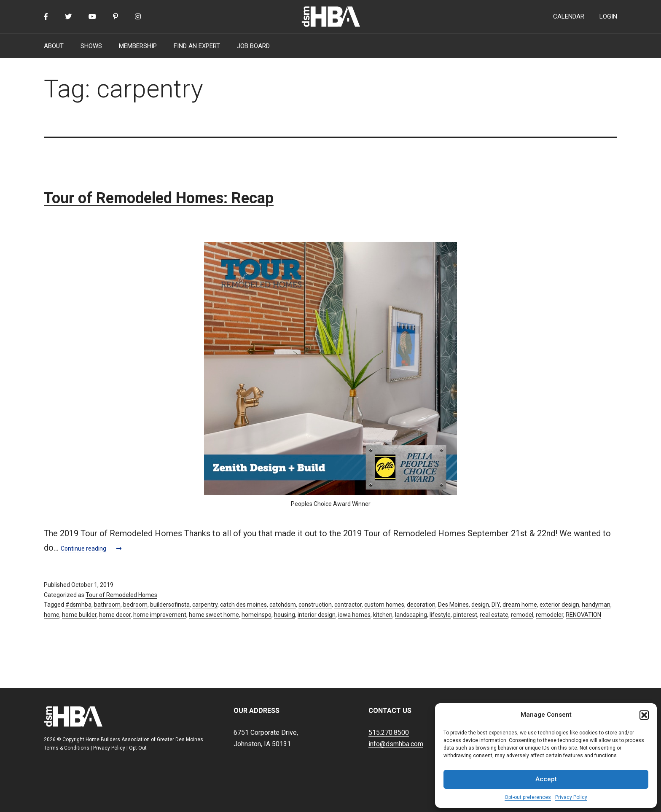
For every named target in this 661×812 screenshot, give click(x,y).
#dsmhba (78, 605)
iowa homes (354, 615)
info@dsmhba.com (396, 744)
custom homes (384, 605)
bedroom (135, 605)
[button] (644, 715)
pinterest (465, 615)
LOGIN (608, 16)
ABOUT (54, 46)
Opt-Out (138, 748)
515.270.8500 (389, 733)
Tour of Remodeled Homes (121, 595)
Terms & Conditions (67, 748)
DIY (496, 605)
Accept (546, 779)
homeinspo (257, 615)
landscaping (411, 615)
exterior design (559, 605)
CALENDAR (569, 16)
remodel (522, 615)
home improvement (160, 615)
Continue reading (91, 549)
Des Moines (453, 605)
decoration (421, 605)
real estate (494, 615)
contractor (348, 605)
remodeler (549, 615)
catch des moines (243, 605)
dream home (520, 605)
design (480, 605)
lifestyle (440, 615)
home (52, 615)
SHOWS (91, 46)
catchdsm (283, 605)
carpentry (205, 605)
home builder (79, 615)
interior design (317, 615)
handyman (596, 605)
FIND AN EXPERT (197, 46)
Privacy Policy (571, 797)
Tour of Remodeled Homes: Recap (159, 198)
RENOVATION (583, 615)
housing (285, 615)
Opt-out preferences (528, 797)
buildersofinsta (170, 605)
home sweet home (214, 615)
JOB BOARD (253, 46)
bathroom (107, 605)
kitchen (383, 615)
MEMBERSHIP (138, 46)
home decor (115, 615)
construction (315, 605)
